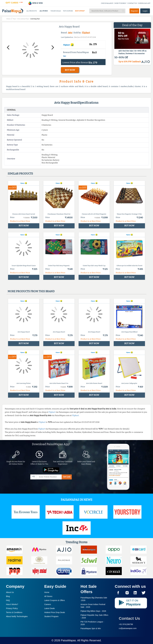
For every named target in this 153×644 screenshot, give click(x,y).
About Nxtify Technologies (17, 616)
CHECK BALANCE (107, 3)
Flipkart (86, 33)
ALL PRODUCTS (32, 11)
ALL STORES (44, 11)
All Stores (48, 596)
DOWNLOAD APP (144, 3)
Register (134, 11)
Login (145, 11)
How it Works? (12, 604)
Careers (48, 604)
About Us (10, 592)
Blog (8, 596)
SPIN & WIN (35, 3)
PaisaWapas (68, 640)
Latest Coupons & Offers (55, 600)
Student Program (51, 616)
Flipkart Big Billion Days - (93, 611)
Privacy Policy (12, 608)
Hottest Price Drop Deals (55, 612)
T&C (65, 56)
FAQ (8, 600)
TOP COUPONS (68, 11)
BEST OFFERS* (80, 11)
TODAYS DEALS (56, 11)
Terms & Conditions (14, 612)
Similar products (20, 174)
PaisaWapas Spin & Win (91, 628)
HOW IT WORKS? (121, 3)
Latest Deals (49, 608)
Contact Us (129, 618)
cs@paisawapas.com (128, 628)
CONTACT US (132, 3)
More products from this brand (31, 291)
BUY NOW (70, 70)
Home (47, 592)
